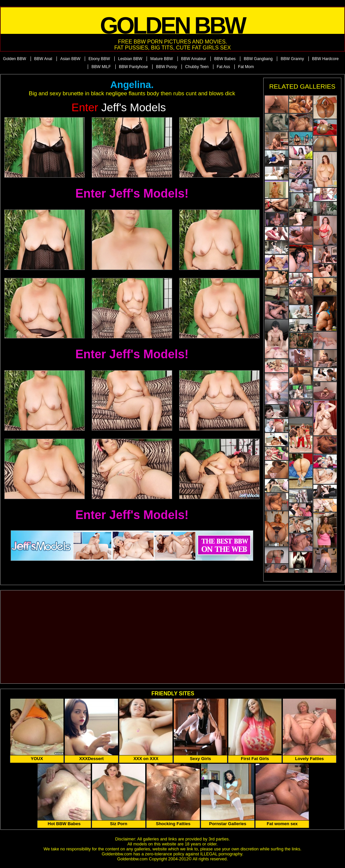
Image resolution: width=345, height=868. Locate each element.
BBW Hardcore (325, 59)
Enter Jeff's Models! (132, 193)
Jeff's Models (119, 107)
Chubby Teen (197, 67)
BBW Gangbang (258, 59)
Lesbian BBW (130, 59)
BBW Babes (225, 59)
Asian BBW (70, 59)
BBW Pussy (166, 67)
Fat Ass (223, 67)
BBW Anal (43, 59)
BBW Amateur (194, 59)
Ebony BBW (99, 59)
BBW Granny (292, 59)
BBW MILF (101, 67)
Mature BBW (162, 59)
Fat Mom (246, 67)
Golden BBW (14, 59)
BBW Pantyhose (133, 67)
